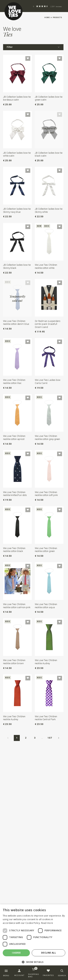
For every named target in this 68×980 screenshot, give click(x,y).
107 (50, 738)
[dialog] (34, 936)
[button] (34, 962)
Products (57, 18)
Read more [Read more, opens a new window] (47, 923)
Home (47, 18)
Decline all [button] (49, 953)
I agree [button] (16, 953)
